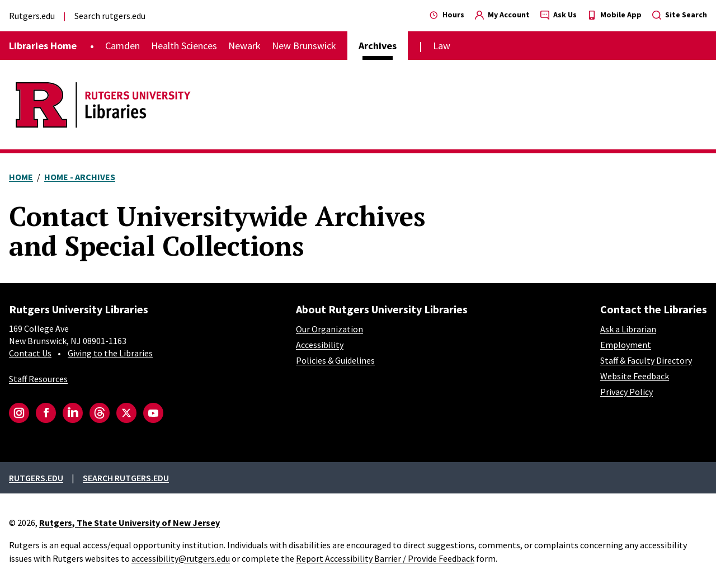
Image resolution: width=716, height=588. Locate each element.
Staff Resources (38, 379)
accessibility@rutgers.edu (181, 558)
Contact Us (30, 353)
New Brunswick (304, 46)
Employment (626, 345)
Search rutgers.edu (110, 16)
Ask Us (559, 15)
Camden (123, 46)
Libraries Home (43, 46)
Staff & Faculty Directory (646, 360)
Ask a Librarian (628, 329)
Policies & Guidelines (335, 360)
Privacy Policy (626, 392)
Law (442, 46)
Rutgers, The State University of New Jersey (129, 523)
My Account (502, 15)
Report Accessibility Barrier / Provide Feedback (385, 558)
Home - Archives (80, 177)
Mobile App (614, 15)
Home (21, 177)
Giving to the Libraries (110, 353)
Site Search (680, 15)
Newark (244, 46)
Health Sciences (184, 46)
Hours (447, 15)
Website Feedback (635, 376)
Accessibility (320, 345)
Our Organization (329, 329)
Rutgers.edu (32, 16)
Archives (378, 46)
